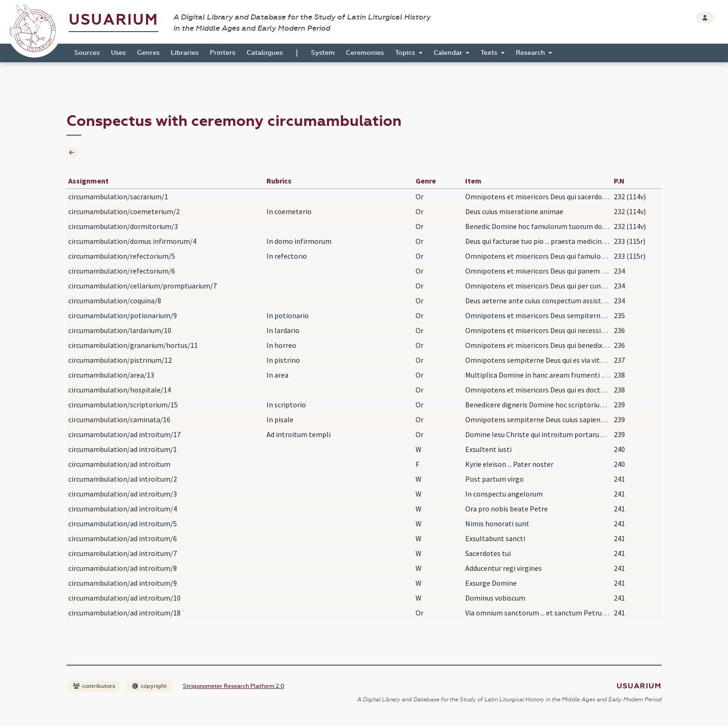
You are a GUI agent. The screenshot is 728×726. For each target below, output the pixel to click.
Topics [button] (406, 53)
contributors (94, 686)
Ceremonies (365, 53)
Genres (148, 53)
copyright (149, 686)
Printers (223, 53)
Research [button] (531, 53)
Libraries (185, 53)
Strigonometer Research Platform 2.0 (234, 686)
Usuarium (114, 20)
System (323, 53)
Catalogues (265, 53)
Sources (87, 53)
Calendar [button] (449, 53)
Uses (118, 53)
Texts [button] (490, 53)
